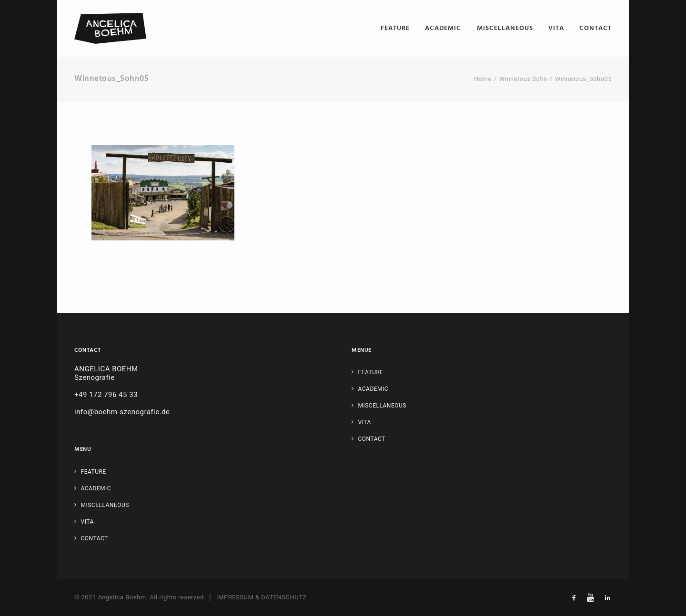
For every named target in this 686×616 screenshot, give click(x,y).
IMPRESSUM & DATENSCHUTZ (262, 597)
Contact (595, 28)
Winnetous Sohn (523, 79)
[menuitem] (398, 28)
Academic (443, 28)
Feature (395, 28)
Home (483, 79)
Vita (556, 28)
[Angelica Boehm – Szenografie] (110, 28)
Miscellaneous (505, 28)
